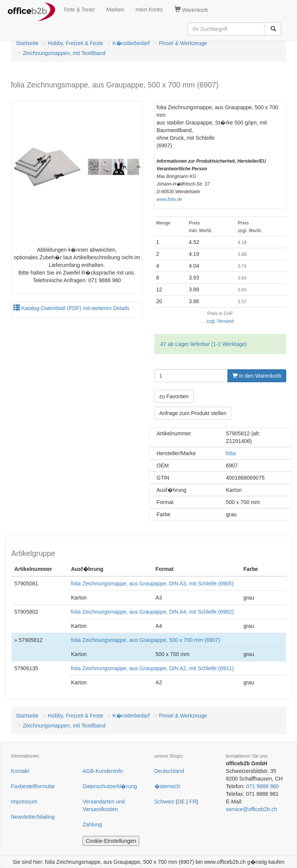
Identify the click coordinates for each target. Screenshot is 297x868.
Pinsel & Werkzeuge (183, 43)
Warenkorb (191, 10)
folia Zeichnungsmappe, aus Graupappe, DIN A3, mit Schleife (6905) (153, 584)
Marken (115, 10)
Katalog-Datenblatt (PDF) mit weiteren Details (71, 308)
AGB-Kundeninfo (103, 771)
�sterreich (167, 786)
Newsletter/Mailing (33, 817)
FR (193, 802)
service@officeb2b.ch (252, 809)
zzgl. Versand (220, 321)
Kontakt (20, 771)
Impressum (24, 802)
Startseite (27, 43)
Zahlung (92, 824)
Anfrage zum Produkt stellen (193, 413)
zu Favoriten (174, 396)
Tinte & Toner (79, 10)
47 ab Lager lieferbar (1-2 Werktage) (204, 344)
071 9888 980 (263, 786)
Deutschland (169, 771)
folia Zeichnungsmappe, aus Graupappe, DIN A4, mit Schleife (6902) (153, 612)
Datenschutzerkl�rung (110, 786)
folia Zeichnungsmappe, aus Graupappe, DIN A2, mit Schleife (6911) (153, 668)
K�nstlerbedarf (131, 43)
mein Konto (149, 10)
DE (181, 802)
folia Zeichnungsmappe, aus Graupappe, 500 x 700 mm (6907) (146, 640)
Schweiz (164, 802)
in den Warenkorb (257, 376)
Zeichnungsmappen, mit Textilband (64, 53)
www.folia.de (170, 199)
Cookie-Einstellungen (111, 841)
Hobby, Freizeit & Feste (75, 43)
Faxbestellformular (33, 786)
